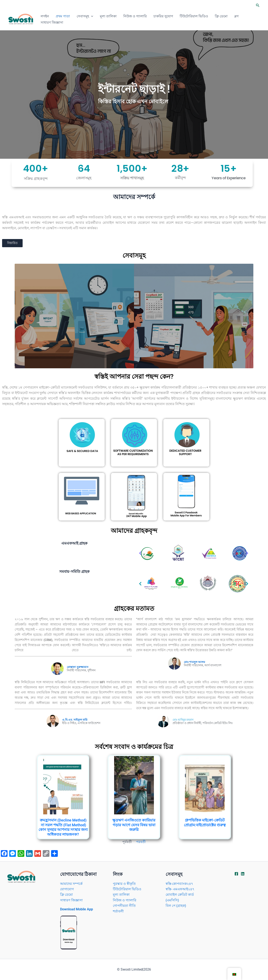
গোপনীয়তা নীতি (124, 906)
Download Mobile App (77, 909)
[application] (91, 16)
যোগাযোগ (67, 889)
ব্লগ (236, 16)
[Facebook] (236, 874)
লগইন (45, 16)
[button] (258, 5)
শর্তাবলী (118, 911)
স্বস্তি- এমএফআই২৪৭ (180, 889)
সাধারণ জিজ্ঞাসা (52, 22)
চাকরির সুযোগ (163, 16)
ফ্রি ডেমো (221, 16)
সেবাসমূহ (85, 16)
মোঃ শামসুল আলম (194, 662)
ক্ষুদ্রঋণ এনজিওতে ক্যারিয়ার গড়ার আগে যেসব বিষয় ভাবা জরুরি (134, 825)
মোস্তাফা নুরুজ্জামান (78, 667)
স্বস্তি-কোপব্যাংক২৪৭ (179, 884)
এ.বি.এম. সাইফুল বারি (75, 720)
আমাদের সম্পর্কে (71, 884)
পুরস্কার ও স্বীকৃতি (124, 884)
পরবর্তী (141, 842)
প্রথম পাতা (63, 16)
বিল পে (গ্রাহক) (176, 906)
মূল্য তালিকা (108, 16)
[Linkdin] (243, 874)
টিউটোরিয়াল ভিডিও (194, 16)
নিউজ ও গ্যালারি (135, 16)
